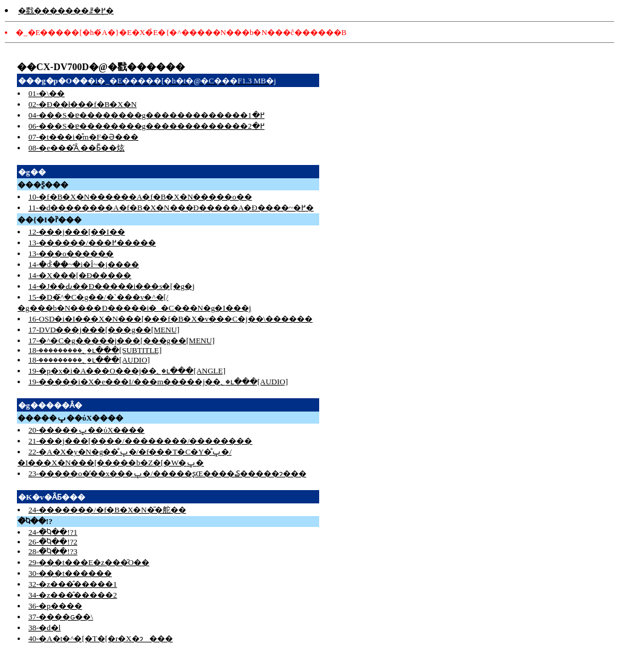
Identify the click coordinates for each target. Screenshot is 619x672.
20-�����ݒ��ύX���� (86, 430)
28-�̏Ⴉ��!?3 (53, 551)
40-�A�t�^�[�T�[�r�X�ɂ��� (101, 638)
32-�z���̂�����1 (73, 584)
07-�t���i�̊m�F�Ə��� (83, 137)
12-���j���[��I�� (77, 232)
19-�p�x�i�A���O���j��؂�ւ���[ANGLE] (127, 371)
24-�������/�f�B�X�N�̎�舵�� (107, 510)
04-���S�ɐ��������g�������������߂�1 (147, 115)
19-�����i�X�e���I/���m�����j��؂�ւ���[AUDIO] (158, 382)
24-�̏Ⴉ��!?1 (53, 532)
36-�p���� (55, 606)
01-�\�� (47, 93)
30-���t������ (70, 573)
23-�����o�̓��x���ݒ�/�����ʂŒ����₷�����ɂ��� (167, 473)
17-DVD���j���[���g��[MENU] (104, 330)
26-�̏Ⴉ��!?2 (53, 542)
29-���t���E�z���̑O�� (89, 562)
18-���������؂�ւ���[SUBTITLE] (95, 350)
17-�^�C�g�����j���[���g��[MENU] (122, 341)
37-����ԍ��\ (61, 617)
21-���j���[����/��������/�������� (141, 441)
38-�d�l (44, 628)
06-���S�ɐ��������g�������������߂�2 (147, 126)
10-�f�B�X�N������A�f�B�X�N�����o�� (140, 197)
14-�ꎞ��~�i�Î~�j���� (84, 264)
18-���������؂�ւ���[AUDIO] (89, 360)
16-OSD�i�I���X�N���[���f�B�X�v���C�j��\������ (170, 319)
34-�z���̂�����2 (73, 595)
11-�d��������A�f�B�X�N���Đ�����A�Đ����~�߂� (171, 208)
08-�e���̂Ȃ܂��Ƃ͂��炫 (76, 148)
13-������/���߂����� (92, 243)
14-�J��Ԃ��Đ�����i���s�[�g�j (112, 286)
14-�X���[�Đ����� (80, 275)
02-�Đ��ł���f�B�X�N (83, 104)
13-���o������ (71, 254)
